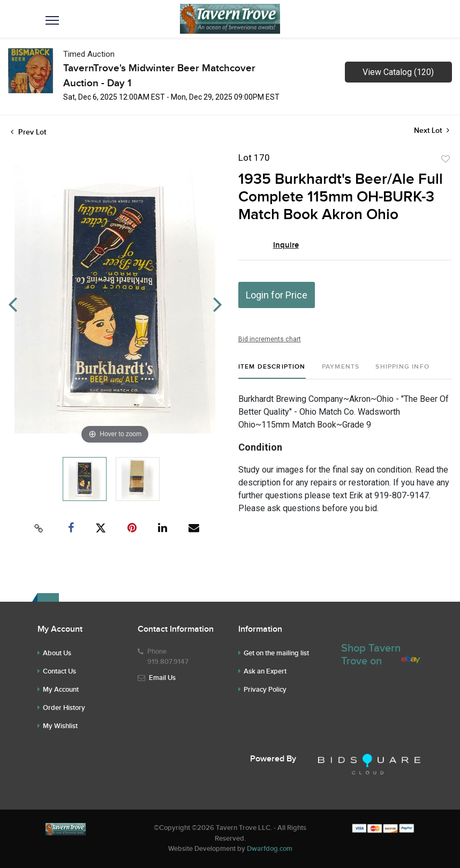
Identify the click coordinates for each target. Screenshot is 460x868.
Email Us (162, 678)
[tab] (272, 371)
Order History (64, 708)
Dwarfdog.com (270, 849)
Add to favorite (446, 159)
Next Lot (432, 130)
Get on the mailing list (276, 653)
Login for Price (277, 295)
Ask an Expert (265, 671)
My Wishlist (60, 726)
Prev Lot (28, 132)
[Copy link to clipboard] (39, 528)
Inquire (286, 245)
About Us (57, 653)
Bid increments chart (270, 339)
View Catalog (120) (398, 72)
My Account (61, 690)
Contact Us (59, 671)
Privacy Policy (265, 690)
